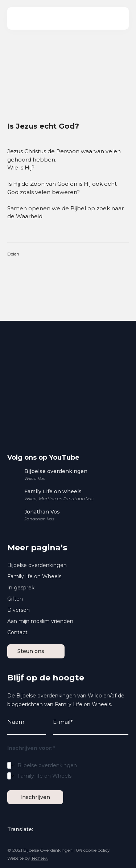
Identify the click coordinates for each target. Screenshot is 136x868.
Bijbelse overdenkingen (37, 565)
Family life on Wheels (34, 576)
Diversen (18, 610)
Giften (15, 599)
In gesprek (21, 588)
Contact (17, 632)
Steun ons (40, 651)
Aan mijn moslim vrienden (40, 621)
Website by (28, 858)
